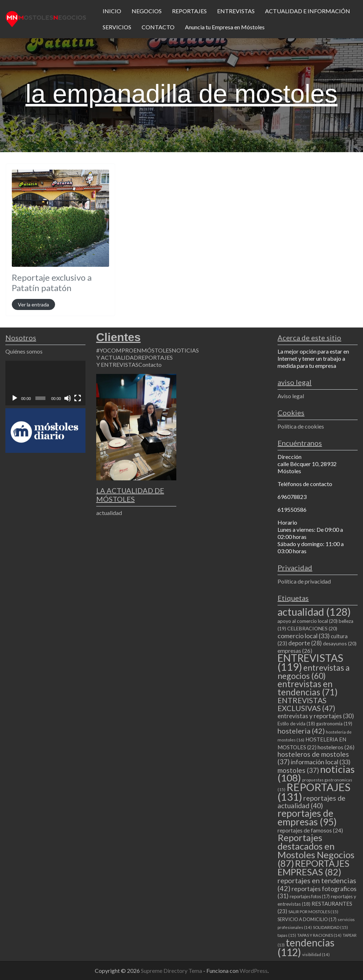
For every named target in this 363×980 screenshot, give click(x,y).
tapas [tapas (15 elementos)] (287, 935)
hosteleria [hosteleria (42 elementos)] (301, 731)
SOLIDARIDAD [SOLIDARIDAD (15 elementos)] (330, 927)
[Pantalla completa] (78, 398)
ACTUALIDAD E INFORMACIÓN (308, 11)
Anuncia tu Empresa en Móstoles (225, 27)
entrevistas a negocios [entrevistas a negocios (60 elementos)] (314, 672)
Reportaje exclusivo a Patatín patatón (52, 282)
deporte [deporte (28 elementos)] (305, 643)
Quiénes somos (24, 351)
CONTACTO (158, 27)
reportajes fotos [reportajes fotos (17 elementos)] (310, 896)
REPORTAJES (189, 11)
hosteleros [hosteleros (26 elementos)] (336, 747)
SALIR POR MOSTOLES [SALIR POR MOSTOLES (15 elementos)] (313, 912)
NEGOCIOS (147, 11)
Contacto (150, 364)
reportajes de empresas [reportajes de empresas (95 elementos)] (307, 817)
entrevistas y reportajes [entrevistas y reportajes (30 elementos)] (316, 716)
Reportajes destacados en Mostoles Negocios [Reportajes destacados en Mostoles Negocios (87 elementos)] (316, 850)
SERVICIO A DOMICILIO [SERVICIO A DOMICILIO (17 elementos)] (307, 919)
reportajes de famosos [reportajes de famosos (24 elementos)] (310, 830)
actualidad (109, 513)
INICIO (112, 11)
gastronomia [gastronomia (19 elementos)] (334, 724)
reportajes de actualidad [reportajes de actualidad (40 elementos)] (312, 802)
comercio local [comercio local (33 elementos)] (304, 636)
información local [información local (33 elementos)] (321, 762)
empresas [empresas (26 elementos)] (295, 651)
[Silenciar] (68, 398)
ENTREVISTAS (236, 11)
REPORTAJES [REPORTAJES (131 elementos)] (314, 792)
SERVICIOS (117, 27)
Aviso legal (291, 396)
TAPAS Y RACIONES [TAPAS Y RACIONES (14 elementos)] (319, 935)
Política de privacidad (304, 581)
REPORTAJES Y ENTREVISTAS (134, 361)
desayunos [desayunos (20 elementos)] (340, 643)
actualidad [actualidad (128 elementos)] (314, 612)
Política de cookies (301, 426)
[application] (45, 383)
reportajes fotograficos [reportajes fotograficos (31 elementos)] (317, 892)
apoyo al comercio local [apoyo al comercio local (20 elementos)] (308, 621)
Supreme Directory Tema (172, 971)
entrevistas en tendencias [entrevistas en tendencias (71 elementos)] (308, 688)
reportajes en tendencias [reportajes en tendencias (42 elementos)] (317, 884)
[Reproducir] (15, 398)
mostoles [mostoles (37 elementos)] (298, 770)
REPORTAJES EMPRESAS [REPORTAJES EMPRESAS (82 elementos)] (313, 867)
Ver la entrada (33, 304)
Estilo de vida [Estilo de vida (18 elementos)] (296, 724)
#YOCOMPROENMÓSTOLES (134, 350)
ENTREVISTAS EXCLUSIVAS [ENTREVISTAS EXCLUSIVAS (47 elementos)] (306, 704)
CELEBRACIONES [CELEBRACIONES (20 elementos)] (312, 628)
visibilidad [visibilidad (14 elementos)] (316, 954)
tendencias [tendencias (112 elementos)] (306, 947)
